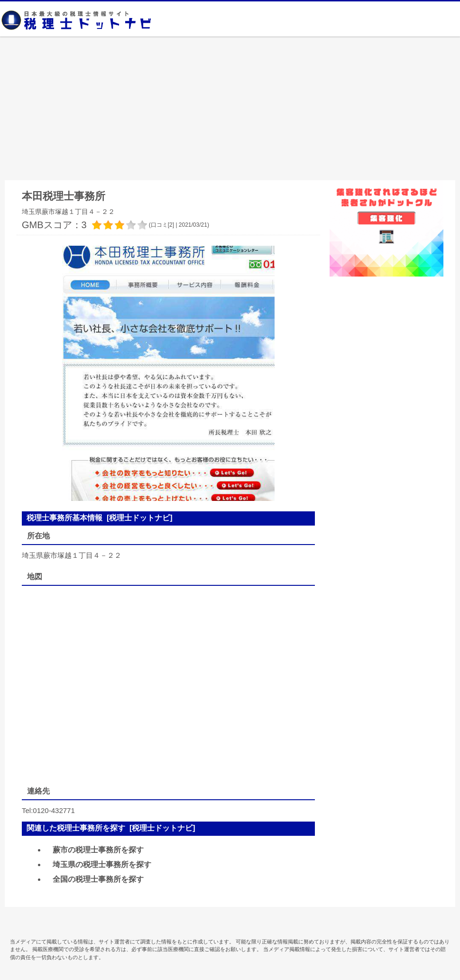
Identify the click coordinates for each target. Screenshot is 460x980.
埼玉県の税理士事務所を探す (102, 864)
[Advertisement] (230, 109)
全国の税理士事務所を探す (98, 879)
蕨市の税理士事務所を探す (98, 850)
